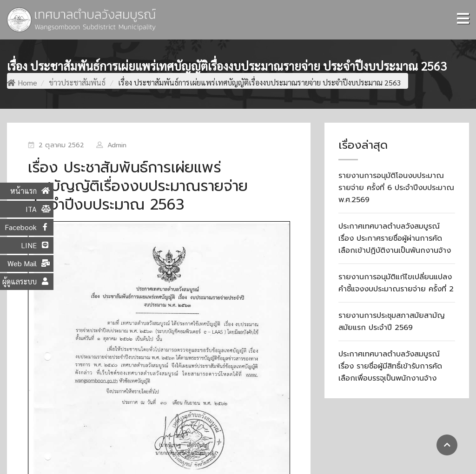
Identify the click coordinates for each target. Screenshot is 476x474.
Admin (117, 145)
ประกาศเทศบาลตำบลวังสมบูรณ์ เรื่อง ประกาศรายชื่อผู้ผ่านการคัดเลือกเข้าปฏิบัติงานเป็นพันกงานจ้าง (395, 238)
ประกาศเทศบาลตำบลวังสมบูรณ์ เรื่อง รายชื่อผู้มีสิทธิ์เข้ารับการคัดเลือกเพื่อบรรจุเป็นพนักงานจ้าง (390, 366)
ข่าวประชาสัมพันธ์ (77, 82)
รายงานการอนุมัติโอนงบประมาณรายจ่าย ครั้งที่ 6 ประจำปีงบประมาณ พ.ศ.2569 (396, 188)
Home (22, 82)
